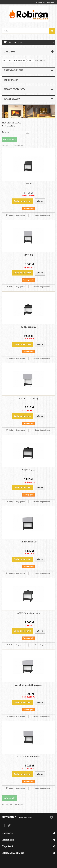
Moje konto (8, 846)
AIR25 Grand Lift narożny (29, 685)
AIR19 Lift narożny (28, 398)
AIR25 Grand (29, 470)
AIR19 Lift (29, 255)
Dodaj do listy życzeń (16, 215)
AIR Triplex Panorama (28, 757)
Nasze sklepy (12, 99)
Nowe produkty (15, 89)
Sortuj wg (5, 132)
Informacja (11, 80)
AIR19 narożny (29, 327)
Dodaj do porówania (43, 215)
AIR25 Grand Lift (28, 542)
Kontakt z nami (40, 2)
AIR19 (28, 184)
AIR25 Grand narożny (28, 613)
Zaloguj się (50, 2)
